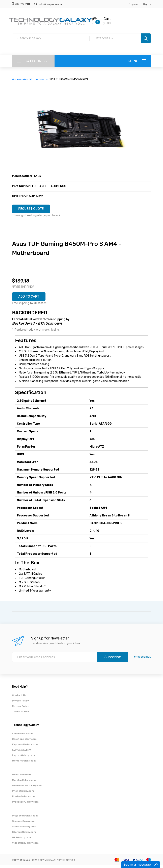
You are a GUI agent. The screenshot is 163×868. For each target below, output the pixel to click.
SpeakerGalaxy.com (24, 829)
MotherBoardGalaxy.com (27, 788)
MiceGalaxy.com (22, 777)
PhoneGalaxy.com (23, 794)
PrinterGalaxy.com (23, 799)
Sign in (147, 4)
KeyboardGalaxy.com (25, 747)
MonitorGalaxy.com (24, 783)
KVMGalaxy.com (22, 752)
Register (134, 4)
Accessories (20, 79)
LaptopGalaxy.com (23, 758)
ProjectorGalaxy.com (25, 818)
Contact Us (19, 698)
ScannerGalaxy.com (24, 824)
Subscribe (113, 660)
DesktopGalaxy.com (24, 742)
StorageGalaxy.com (24, 835)
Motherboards (39, 79)
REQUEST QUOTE (34, 209)
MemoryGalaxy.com (24, 763)
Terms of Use (21, 714)
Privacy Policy (20, 703)
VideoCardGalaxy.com (25, 845)
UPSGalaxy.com (21, 840)
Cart (107, 19)
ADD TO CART (31, 299)
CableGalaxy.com (22, 736)
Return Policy (20, 709)
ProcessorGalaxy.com (25, 804)
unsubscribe (143, 660)
